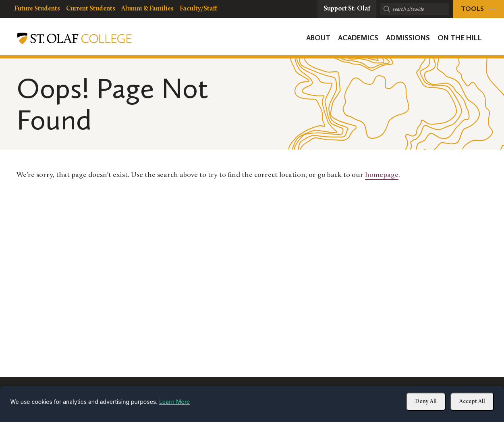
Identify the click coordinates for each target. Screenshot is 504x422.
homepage (382, 175)
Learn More (174, 402)
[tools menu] (478, 9)
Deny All (426, 402)
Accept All (472, 402)
